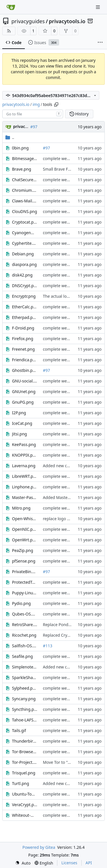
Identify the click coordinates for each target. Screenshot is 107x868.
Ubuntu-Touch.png (25, 794)
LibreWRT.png (25, 476)
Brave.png (22, 169)
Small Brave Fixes (59, 169)
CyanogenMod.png (25, 233)
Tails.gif (19, 730)
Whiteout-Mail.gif (25, 815)
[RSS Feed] (9, 31)
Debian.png (23, 254)
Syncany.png (24, 699)
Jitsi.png (19, 434)
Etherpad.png (25, 317)
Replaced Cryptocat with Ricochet (74, 635)
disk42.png (22, 275)
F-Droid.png (23, 328)
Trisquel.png (24, 773)
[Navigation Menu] (98, 7)
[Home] (11, 7)
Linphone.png (25, 487)
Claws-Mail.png (25, 201)
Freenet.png (23, 349)
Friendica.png (25, 360)
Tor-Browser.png (25, 752)
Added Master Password (65, 497)
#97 (34, 127)
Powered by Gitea (39, 847)
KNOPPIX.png (25, 455)
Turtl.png (21, 783)
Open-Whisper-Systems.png (25, 519)
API (89, 863)
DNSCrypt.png (25, 286)
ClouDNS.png (25, 211)
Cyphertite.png (25, 243)
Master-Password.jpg (25, 497)
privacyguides (28, 21)
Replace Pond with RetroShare (71, 625)
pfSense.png (24, 561)
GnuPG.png (23, 402)
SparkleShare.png (25, 677)
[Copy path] (56, 104)
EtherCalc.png (25, 307)
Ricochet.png (24, 635)
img (36, 104)
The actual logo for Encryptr (69, 296)
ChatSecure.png (25, 180)
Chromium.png (25, 190)
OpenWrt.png (25, 540)
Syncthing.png (25, 709)
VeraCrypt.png (25, 805)
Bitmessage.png (25, 158)
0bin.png (20, 148)
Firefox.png (23, 339)
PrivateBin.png (25, 572)
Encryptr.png (24, 296)
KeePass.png (24, 444)
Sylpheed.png (25, 688)
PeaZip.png (23, 550)
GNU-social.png (25, 381)
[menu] (23, 863)
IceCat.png (22, 423)
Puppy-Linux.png (25, 593)
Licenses (69, 863)
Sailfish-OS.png (25, 646)
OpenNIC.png (25, 529)
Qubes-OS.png (25, 614)
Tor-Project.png (25, 762)
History (79, 114)
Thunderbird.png (25, 741)
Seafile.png (22, 656)
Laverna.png (24, 466)
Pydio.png (21, 603)
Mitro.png (21, 508)
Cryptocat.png (25, 222)
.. (10, 137)
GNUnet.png (24, 391)
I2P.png (19, 413)
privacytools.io (67, 21)
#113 (48, 646)
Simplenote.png (25, 667)
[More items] (100, 43)
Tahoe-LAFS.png (25, 720)
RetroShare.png (25, 625)
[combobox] (33, 114)
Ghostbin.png (25, 370)
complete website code (64, 158)
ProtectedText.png (25, 582)
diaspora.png (24, 264)
